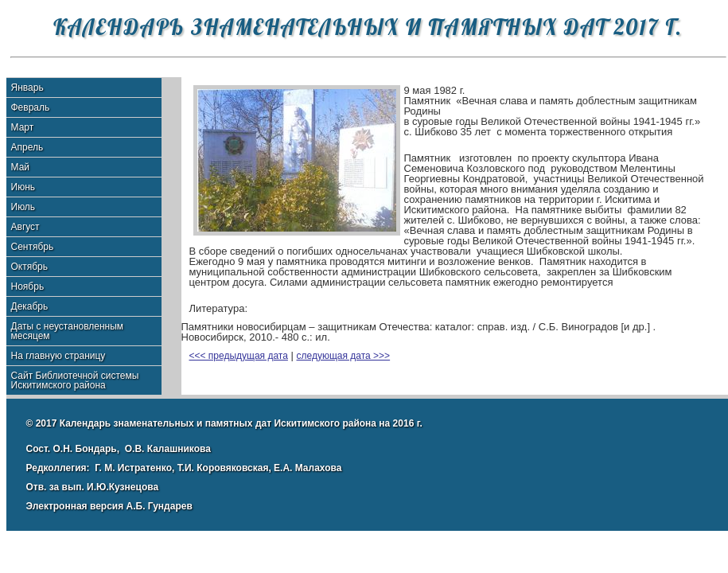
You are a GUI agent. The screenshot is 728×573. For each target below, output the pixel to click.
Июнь (23, 187)
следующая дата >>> (344, 356)
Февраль (31, 107)
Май (21, 167)
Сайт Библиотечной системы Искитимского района (75, 380)
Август (25, 227)
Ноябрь (28, 286)
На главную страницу (58, 356)
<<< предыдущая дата (239, 356)
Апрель (27, 147)
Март (23, 127)
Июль (23, 207)
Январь (27, 88)
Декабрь (30, 306)
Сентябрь (33, 247)
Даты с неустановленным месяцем (68, 331)
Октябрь (30, 267)
